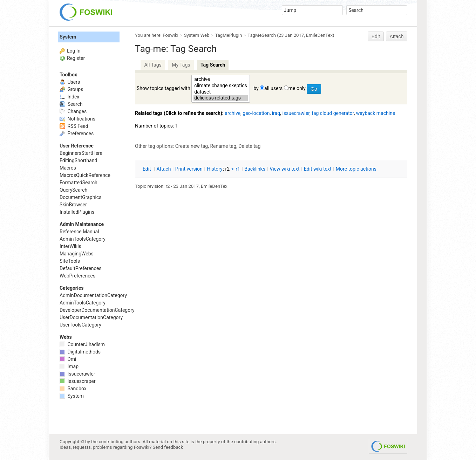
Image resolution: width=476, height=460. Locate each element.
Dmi (68, 359)
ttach (164, 169)
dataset (221, 92)
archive (221, 80)
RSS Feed (74, 126)
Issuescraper (78, 381)
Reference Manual (79, 232)
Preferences (77, 133)
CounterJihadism (82, 344)
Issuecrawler (77, 374)
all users (273, 88)
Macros (68, 168)
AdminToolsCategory (83, 239)
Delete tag (249, 146)
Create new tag (192, 146)
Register (76, 58)
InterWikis (70, 246)
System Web (197, 35)
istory (215, 169)
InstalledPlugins (77, 212)
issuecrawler (296, 113)
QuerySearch (73, 190)
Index (69, 97)
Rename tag (223, 146)
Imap (69, 366)
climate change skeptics (221, 86)
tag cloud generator (333, 113)
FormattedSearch (79, 183)
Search (71, 104)
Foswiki (170, 35)
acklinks (255, 169)
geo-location (256, 113)
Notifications (77, 119)
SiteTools (70, 261)
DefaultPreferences (81, 268)
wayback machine (376, 113)
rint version (189, 169)
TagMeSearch (262, 35)
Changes (73, 111)
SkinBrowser (73, 205)
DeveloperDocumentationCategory (97, 310)
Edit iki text (318, 169)
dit (147, 169)
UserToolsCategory (80, 325)
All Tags (153, 65)
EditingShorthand (78, 160)
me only (297, 88)
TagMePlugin (229, 35)
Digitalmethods (80, 352)
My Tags (181, 65)
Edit (376, 36)
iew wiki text (284, 169)
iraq (276, 113)
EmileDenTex (319, 35)
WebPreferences (77, 276)
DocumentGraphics (80, 197)
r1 (238, 169)
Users (70, 82)
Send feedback (168, 447)
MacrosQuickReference (85, 175)
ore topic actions (356, 169)
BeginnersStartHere (81, 153)
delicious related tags (221, 98)
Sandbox (73, 389)
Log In (74, 51)
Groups (71, 89)
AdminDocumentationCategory (93, 295)
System (68, 37)
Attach (397, 36)
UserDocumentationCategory (91, 317)
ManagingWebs (77, 254)
